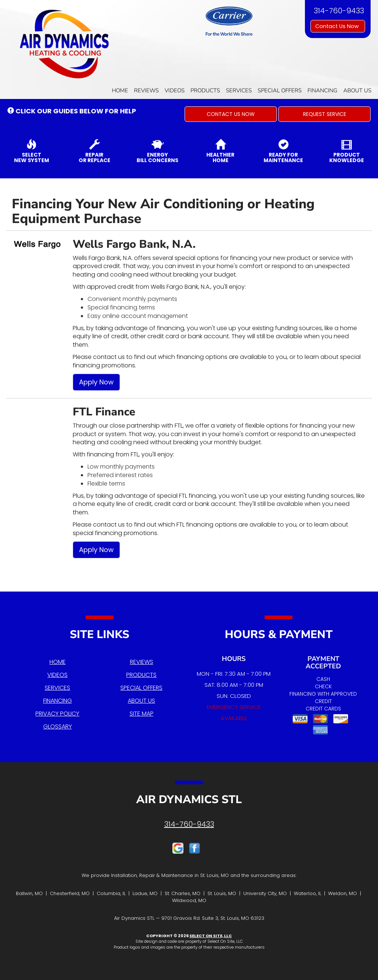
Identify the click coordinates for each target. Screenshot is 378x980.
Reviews (146, 90)
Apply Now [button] (96, 382)
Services (239, 90)
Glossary (58, 727)
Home (120, 90)
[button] (231, 114)
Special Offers (280, 90)
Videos (175, 90)
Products (205, 90)
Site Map (142, 714)
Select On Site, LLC (211, 936)
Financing (322, 90)
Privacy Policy (57, 714)
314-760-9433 (189, 824)
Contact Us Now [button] (338, 26)
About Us (357, 90)
